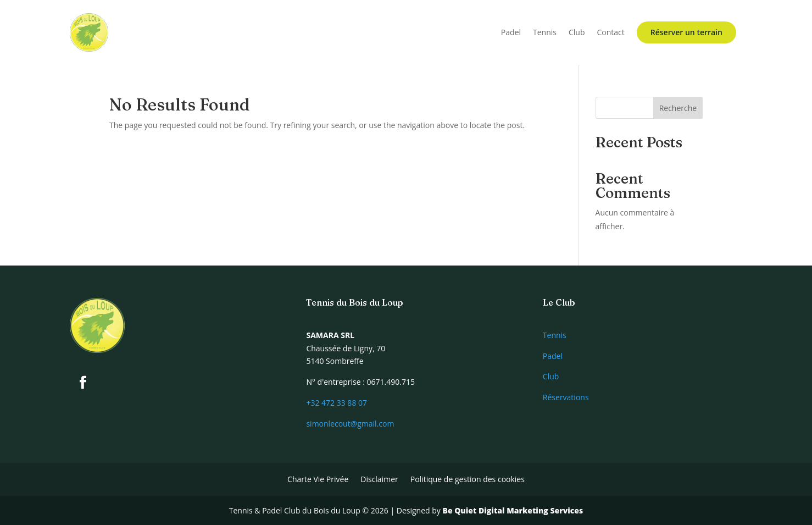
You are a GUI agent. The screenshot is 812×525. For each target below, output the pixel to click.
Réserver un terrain (686, 32)
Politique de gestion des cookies (468, 480)
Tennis (545, 32)
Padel (511, 32)
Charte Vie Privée (318, 480)
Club (577, 32)
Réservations (566, 397)
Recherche (678, 108)
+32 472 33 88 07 (337, 403)
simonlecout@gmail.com (350, 424)
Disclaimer (379, 480)
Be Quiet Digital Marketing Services (513, 510)
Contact (611, 32)
